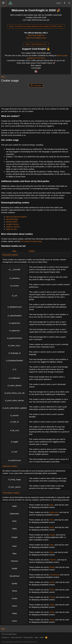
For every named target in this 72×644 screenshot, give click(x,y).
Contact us (5, 637)
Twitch (52, 605)
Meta (51, 552)
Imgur (51, 545)
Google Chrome (12, 224)
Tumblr (52, 597)
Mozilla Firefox (12, 222)
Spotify (52, 582)
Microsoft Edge (12, 219)
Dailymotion (54, 512)
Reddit (52, 567)
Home (42, 637)
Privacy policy (28, 637)
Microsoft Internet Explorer (16, 217)
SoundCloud (54, 575)
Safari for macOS (13, 227)
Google (52, 535)
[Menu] (3, 3)
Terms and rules (16, 637)
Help (36, 637)
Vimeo (52, 620)
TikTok (52, 590)
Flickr (51, 520)
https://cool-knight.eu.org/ (36, 38)
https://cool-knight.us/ (36, 35)
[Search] (69, 3)
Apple (51, 505)
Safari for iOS (11, 229)
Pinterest (53, 560)
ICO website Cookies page (31, 241)
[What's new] (64, 3)
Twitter (52, 612)
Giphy (51, 527)
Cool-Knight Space (9, 634)
